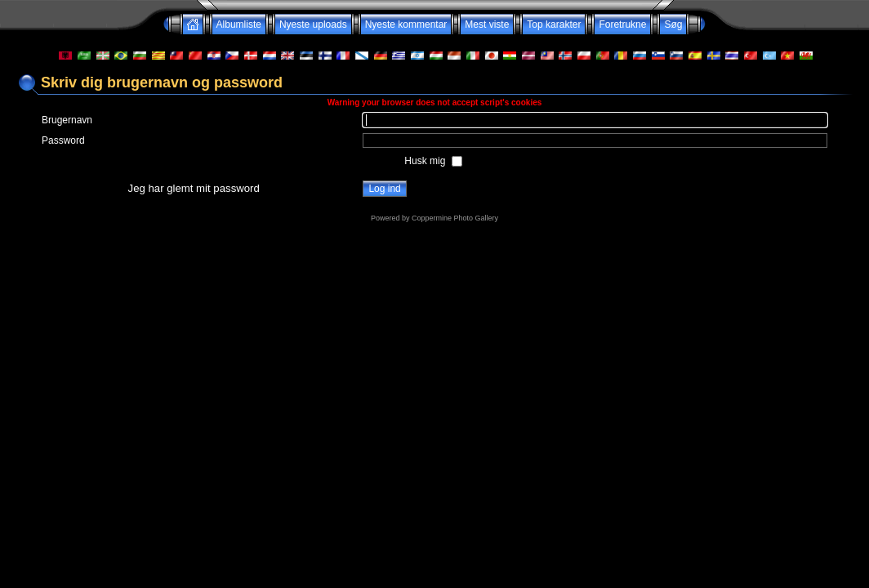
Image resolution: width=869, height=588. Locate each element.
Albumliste (239, 24)
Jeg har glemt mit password (194, 188)
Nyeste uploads (313, 24)
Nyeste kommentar (406, 24)
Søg (673, 24)
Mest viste (487, 24)
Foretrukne (622, 24)
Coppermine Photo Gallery (455, 218)
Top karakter (554, 24)
